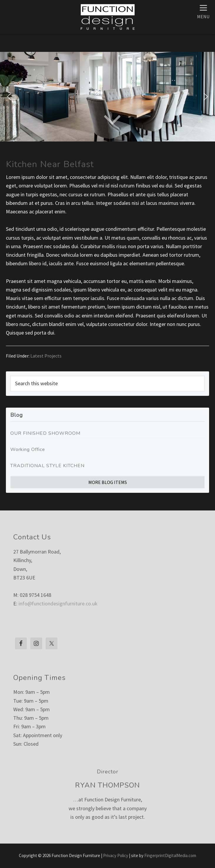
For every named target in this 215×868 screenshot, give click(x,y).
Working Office (28, 449)
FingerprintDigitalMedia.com (170, 855)
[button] (9, 97)
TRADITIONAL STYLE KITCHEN (47, 466)
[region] (107, 97)
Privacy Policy (116, 855)
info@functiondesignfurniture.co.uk (58, 603)
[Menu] (203, 11)
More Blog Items (108, 482)
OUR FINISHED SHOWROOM (45, 433)
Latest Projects (46, 356)
